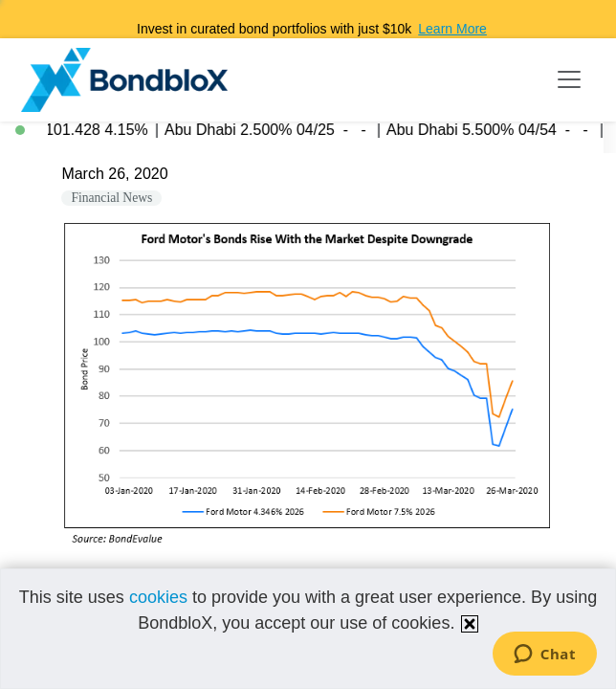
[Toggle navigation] (569, 79)
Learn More (452, 29)
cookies (158, 597)
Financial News (111, 198)
